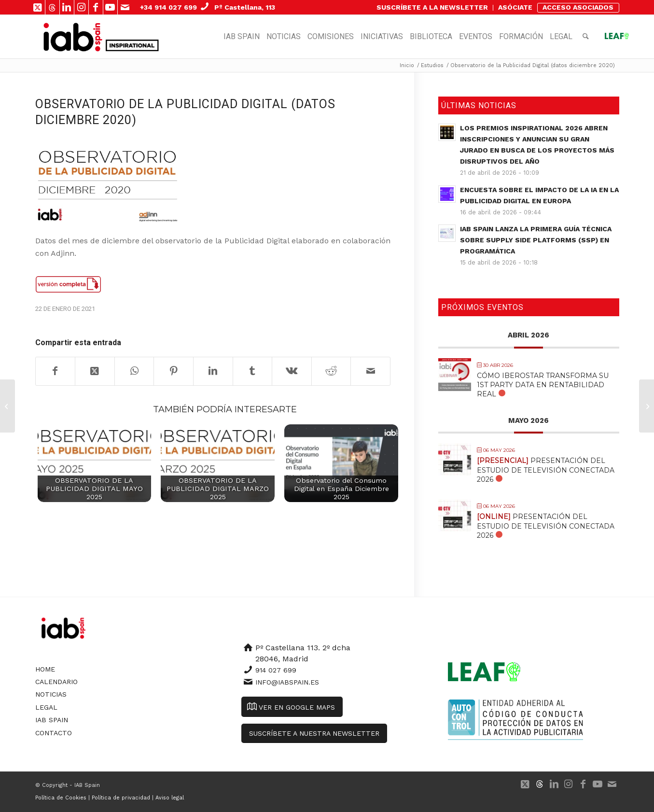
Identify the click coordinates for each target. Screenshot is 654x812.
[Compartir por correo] (370, 371)
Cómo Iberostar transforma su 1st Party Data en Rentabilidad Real (543, 385)
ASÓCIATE (515, 7)
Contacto (54, 733)
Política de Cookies (61, 798)
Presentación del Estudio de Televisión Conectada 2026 (546, 470)
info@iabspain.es (287, 682)
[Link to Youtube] (110, 7)
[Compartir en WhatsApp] (134, 371)
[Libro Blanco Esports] (647, 406)
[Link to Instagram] (81, 7)
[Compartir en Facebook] (56, 371)
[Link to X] (38, 7)
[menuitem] (432, 8)
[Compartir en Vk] (292, 371)
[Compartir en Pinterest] (174, 371)
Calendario (56, 682)
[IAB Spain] (73, 37)
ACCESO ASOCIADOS (578, 7)
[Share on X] (95, 371)
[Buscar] (586, 37)
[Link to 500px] (52, 7)
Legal (46, 707)
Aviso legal (170, 798)
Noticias (51, 694)
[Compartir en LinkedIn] (213, 371)
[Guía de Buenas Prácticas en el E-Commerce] (7, 406)
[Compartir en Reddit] (331, 371)
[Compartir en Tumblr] (253, 371)
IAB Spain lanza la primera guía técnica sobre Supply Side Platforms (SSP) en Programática (536, 240)
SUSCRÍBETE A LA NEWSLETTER (432, 7)
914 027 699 (276, 670)
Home (45, 669)
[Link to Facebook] (96, 7)
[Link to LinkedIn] (67, 7)
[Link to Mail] (125, 7)
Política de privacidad (121, 798)
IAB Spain (52, 720)
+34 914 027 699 (168, 7)
